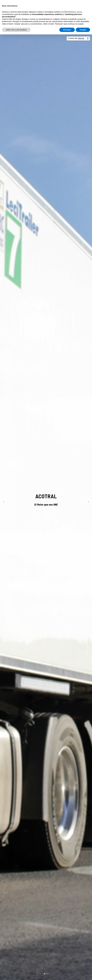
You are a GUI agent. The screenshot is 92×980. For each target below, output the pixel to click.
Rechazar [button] (67, 30)
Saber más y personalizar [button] (16, 30)
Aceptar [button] (83, 30)
